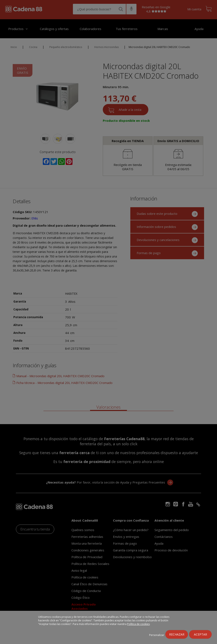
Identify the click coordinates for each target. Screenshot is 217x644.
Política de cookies (138, 624)
